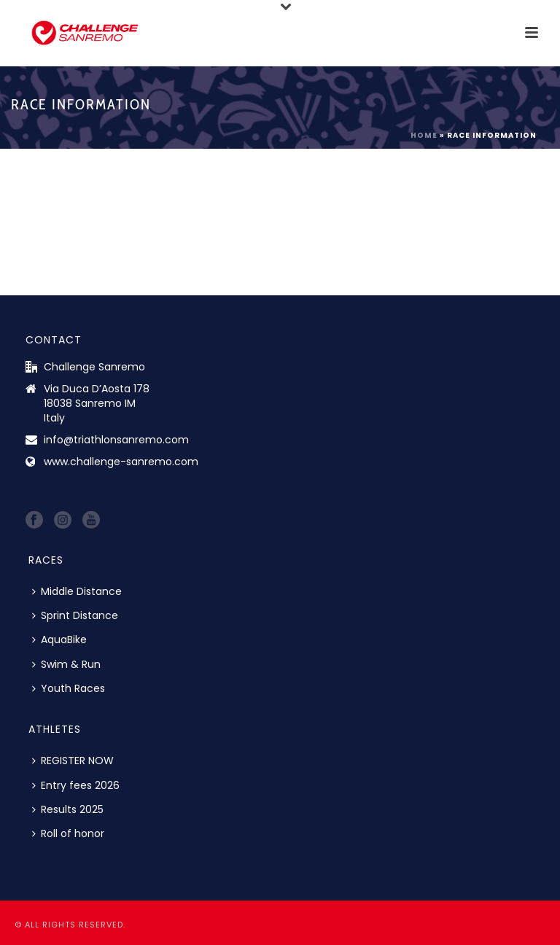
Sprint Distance (75, 615)
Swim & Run (66, 664)
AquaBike (59, 639)
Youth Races (69, 688)
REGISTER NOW (73, 761)
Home (424, 135)
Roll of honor (68, 833)
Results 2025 (68, 809)
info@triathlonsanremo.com (116, 440)
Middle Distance (77, 591)
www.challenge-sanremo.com (121, 462)
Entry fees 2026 (76, 785)
